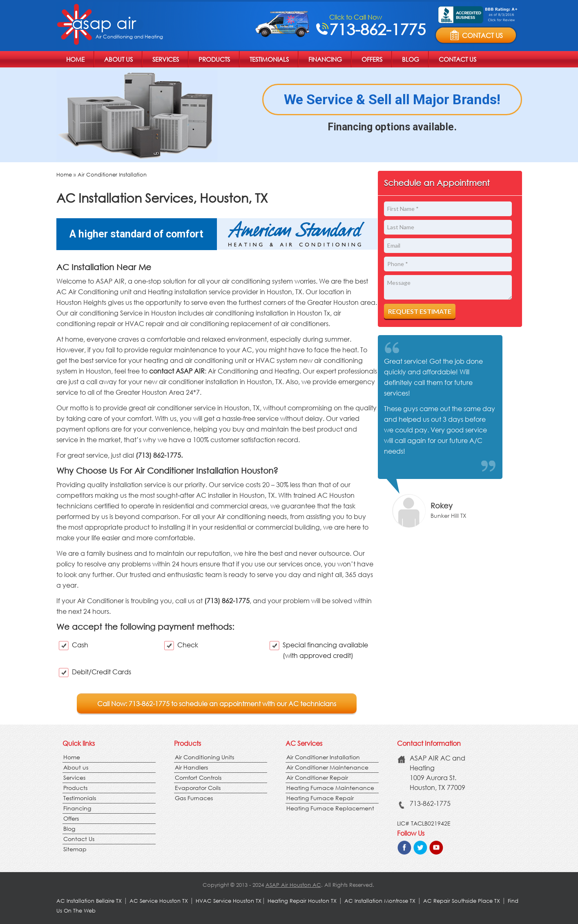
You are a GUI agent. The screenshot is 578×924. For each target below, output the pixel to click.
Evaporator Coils (198, 788)
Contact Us (457, 59)
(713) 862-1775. (159, 455)
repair (155, 323)
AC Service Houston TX (160, 901)
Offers (372, 59)
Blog (411, 59)
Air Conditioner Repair (317, 777)
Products (214, 59)
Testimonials (269, 59)
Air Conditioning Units (204, 757)
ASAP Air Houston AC (293, 885)
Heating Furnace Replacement (330, 808)
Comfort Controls (198, 777)
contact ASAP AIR (177, 371)
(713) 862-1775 (227, 601)
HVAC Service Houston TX (229, 901)
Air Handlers (191, 767)
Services (166, 59)
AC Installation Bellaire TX (90, 901)
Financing (325, 59)
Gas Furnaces (194, 798)
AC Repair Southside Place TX (462, 901)
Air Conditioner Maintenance (327, 767)
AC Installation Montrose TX (380, 901)
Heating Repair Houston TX (302, 901)
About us (118, 59)
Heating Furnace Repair (320, 798)
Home (75, 59)
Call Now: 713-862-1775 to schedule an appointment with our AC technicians (217, 704)
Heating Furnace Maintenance (330, 788)
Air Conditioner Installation (112, 175)
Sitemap (75, 849)
